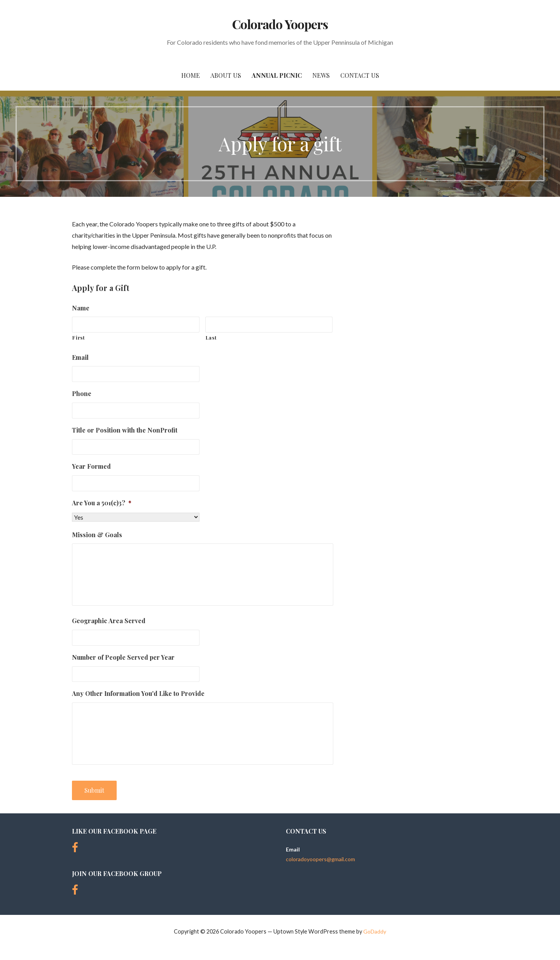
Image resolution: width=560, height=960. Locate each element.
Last (211, 337)
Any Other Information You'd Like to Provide (138, 694)
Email (80, 357)
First (79, 337)
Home (191, 75)
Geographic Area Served (109, 621)
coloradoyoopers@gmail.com (320, 859)
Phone (82, 394)
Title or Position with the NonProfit (125, 430)
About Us (226, 75)
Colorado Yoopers (280, 24)
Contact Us (360, 75)
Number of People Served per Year (123, 657)
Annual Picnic (277, 75)
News (321, 75)
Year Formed (91, 466)
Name (81, 308)
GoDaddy (375, 931)
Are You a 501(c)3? (102, 503)
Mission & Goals (97, 535)
